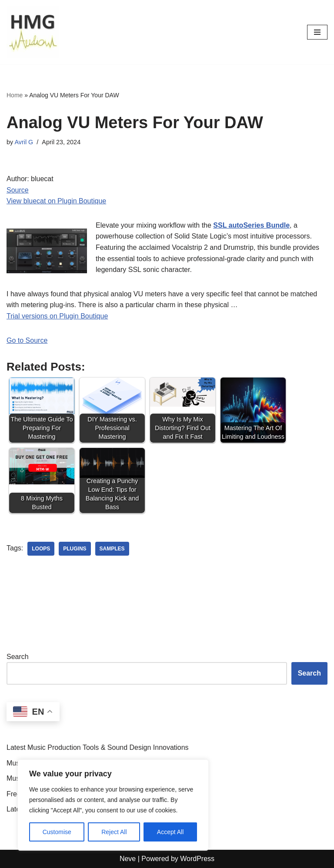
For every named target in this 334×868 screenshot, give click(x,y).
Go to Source (27, 340)
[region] (113, 805)
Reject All (114, 832)
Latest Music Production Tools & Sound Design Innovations (98, 747)
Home (15, 95)
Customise (57, 832)
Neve (128, 859)
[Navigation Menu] (317, 32)
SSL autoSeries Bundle (251, 225)
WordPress (197, 859)
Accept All (170, 832)
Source (18, 190)
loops (41, 549)
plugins (75, 549)
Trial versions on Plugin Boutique (57, 316)
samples (112, 549)
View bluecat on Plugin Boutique (56, 201)
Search (18, 657)
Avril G (24, 142)
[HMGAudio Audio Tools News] (33, 32)
